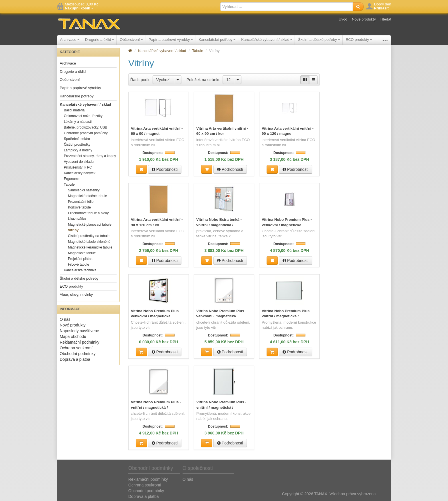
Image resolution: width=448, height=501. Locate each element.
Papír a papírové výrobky (171, 40)
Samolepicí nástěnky (84, 190)
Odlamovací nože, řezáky (83, 116)
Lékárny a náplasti (78, 122)
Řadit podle (140, 80)
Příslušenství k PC (78, 167)
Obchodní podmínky (78, 354)
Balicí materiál (74, 110)
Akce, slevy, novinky (76, 295)
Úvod (343, 19)
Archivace (70, 40)
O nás (65, 319)
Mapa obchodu (73, 336)
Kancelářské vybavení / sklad (267, 40)
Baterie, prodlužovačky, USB (85, 127)
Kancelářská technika (80, 270)
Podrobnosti (165, 169)
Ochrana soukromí (76, 348)
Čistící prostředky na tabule (89, 236)
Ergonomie (72, 179)
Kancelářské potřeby (217, 40)
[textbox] (287, 7)
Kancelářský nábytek (80, 173)
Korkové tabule (79, 207)
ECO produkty (359, 40)
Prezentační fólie (81, 202)
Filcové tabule (79, 264)
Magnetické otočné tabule (88, 196)
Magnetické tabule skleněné (89, 242)
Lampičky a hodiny (78, 150)
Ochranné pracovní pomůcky (86, 133)
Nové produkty (364, 19)
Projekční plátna (80, 259)
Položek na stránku (204, 80)
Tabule (69, 185)
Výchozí (163, 80)
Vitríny (73, 230)
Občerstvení (131, 40)
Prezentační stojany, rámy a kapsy (90, 156)
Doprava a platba (75, 359)
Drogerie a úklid (100, 40)
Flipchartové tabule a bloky (88, 213)
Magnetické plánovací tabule (90, 225)
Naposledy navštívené (79, 331)
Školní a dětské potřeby (319, 40)
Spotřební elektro (77, 139)
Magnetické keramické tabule (90, 247)
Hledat (386, 19)
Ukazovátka (77, 219)
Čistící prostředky (77, 145)
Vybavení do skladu (79, 162)
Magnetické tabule (82, 253)
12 (229, 80)
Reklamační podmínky (80, 342)
